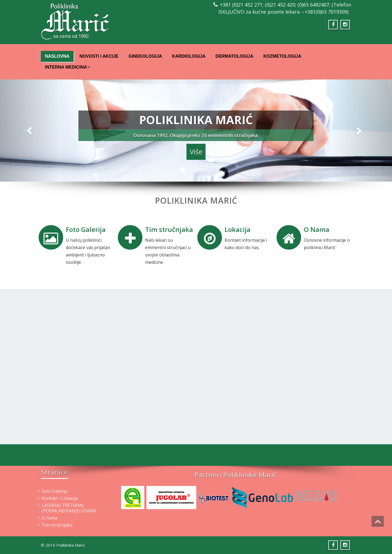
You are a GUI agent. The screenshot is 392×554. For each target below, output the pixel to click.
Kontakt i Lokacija (60, 498)
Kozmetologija (282, 56)
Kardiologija (189, 56)
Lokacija (238, 229)
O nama (50, 518)
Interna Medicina (68, 67)
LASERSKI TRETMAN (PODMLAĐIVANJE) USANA (69, 508)
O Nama (317, 229)
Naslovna (57, 56)
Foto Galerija (86, 229)
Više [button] (196, 152)
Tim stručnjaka (169, 229)
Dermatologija (235, 56)
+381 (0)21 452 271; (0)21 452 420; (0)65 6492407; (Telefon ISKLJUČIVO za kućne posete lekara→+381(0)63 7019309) (285, 8)
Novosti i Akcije (99, 56)
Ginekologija (145, 56)
